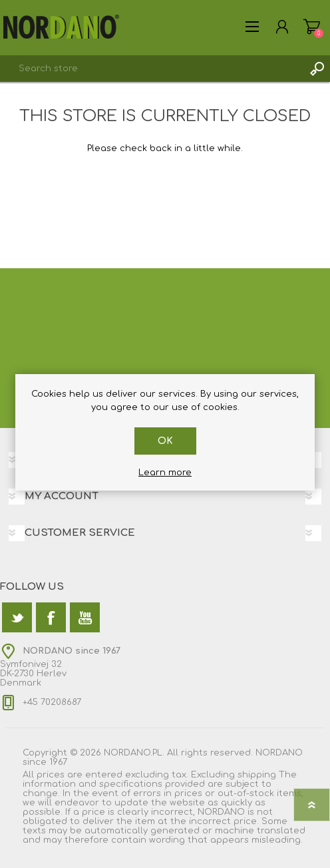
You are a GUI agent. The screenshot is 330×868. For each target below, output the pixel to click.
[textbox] (152, 69)
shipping (257, 775)
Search (317, 69)
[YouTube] (85, 617)
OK (165, 441)
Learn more (165, 473)
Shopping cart (312, 27)
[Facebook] (51, 617)
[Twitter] (17, 617)
